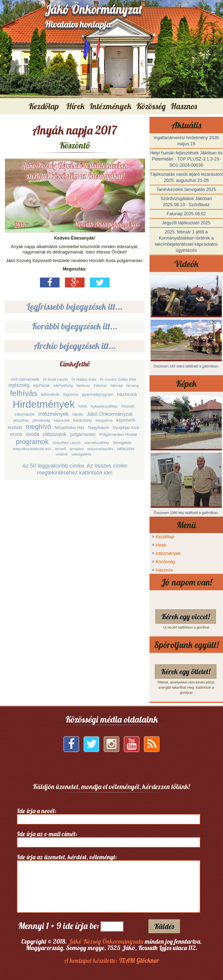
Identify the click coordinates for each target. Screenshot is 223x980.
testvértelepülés (100, 449)
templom (77, 449)
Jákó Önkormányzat (110, 414)
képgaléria (104, 420)
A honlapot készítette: (111, 960)
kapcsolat (61, 420)
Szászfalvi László (66, 443)
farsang (133, 385)
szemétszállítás (97, 443)
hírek (83, 406)
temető (61, 449)
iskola (78, 414)
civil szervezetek (25, 379)
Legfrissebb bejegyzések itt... (75, 306)
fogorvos (71, 395)
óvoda (33, 434)
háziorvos (127, 394)
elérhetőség (63, 385)
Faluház (100, 385)
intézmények (54, 414)
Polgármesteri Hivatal (118, 435)
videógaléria (81, 454)
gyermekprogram (98, 395)
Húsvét (128, 406)
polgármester (83, 434)
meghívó (38, 427)
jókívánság (41, 420)
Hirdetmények (44, 404)
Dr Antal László (56, 379)
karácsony (82, 420)
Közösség (165, 562)
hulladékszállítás (104, 406)
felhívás (24, 393)
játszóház (21, 420)
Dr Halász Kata (84, 379)
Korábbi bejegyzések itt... (75, 326)
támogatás (122, 443)
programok (32, 442)
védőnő (62, 454)
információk (25, 414)
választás (126, 449)
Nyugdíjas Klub (126, 428)
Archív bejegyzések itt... (75, 346)
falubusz (83, 385)
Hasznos (164, 570)
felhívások (50, 395)
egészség (19, 385)
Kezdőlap (44, 106)
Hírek (161, 545)
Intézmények (168, 553)
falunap (117, 385)
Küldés (164, 926)
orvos (16, 434)
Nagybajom (99, 428)
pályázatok (55, 434)
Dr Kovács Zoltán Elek (118, 379)
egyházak (42, 385)
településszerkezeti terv (32, 449)
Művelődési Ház (70, 428)
